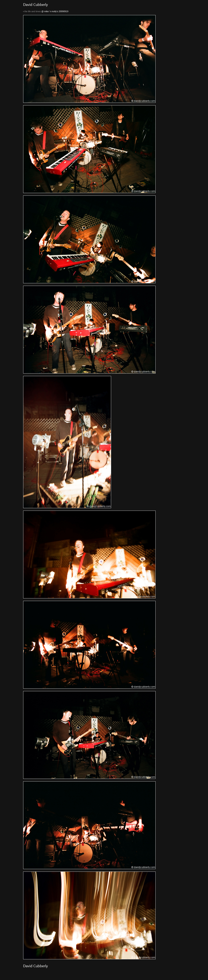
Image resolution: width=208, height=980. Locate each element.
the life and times (33, 11)
